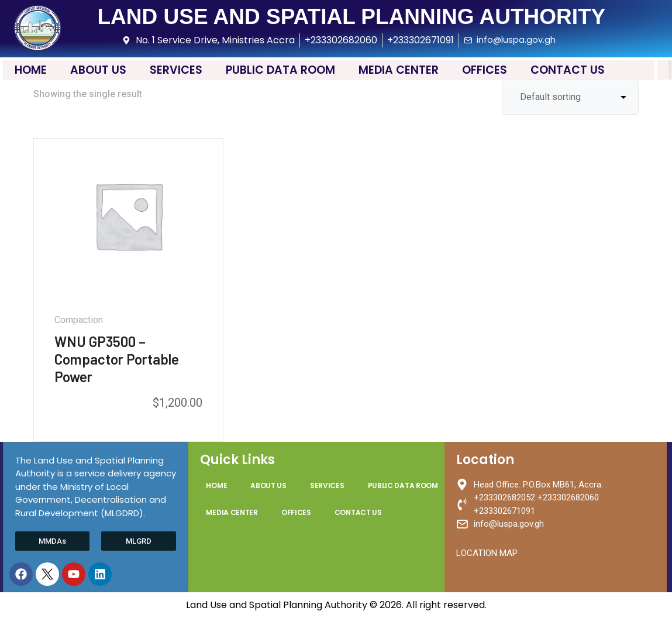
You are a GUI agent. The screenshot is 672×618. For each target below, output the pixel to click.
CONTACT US (568, 70)
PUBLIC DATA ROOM (280, 70)
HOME (31, 70)
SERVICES (176, 70)
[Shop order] (570, 97)
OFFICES (485, 70)
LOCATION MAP (487, 553)
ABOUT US (98, 70)
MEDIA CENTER (399, 70)
